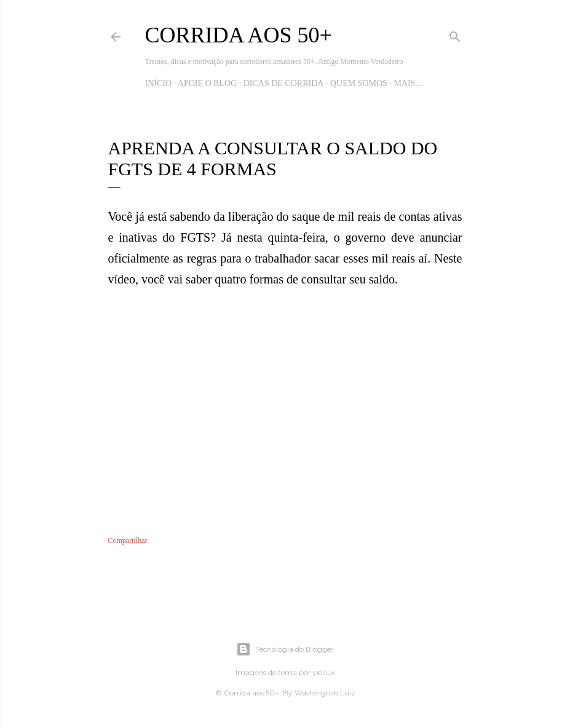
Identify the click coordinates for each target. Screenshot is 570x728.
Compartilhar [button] (128, 540)
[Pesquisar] (455, 34)
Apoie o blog (207, 83)
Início (159, 83)
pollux (324, 672)
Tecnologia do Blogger (285, 649)
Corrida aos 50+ (239, 35)
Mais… (409, 83)
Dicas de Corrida (284, 83)
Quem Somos (359, 83)
